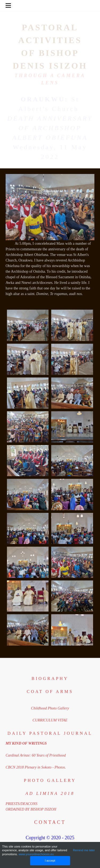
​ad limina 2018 (50, 793)
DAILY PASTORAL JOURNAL (50, 733)
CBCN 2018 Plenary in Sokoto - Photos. (36, 767)
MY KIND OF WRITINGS (26, 743)
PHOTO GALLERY (50, 780)
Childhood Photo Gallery (50, 708)
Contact (50, 822)
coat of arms (50, 692)
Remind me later (84, 850)
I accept (50, 861)
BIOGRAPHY (50, 678)
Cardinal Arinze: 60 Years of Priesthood (36, 755)
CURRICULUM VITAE (50, 720)
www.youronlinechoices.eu (36, 854)
